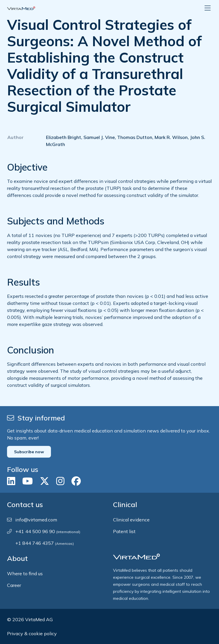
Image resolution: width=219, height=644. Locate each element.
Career (14, 585)
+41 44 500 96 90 (48, 531)
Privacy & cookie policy (32, 633)
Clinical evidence (131, 520)
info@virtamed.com (36, 520)
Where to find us (25, 573)
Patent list (124, 531)
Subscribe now (29, 452)
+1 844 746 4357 (45, 543)
